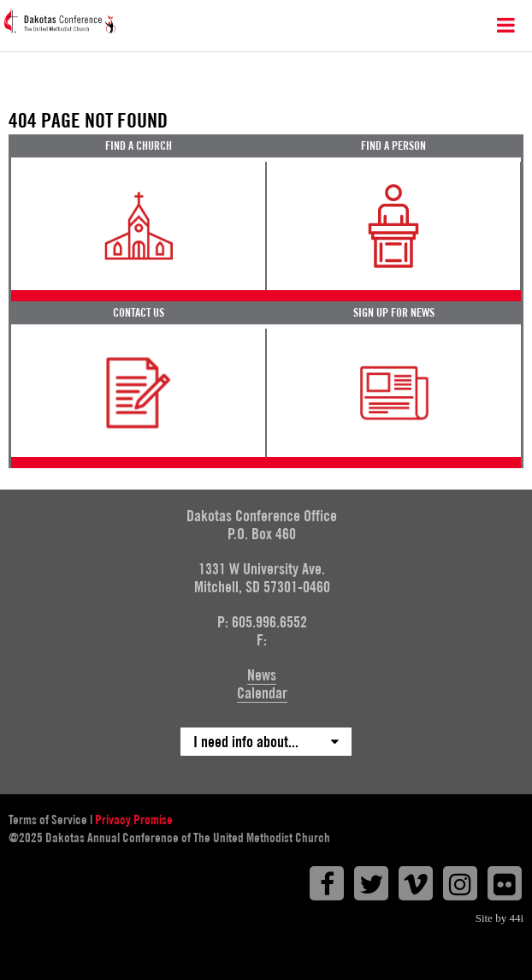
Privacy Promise (134, 820)
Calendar (262, 693)
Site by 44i (499, 918)
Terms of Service (48, 820)
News (262, 675)
